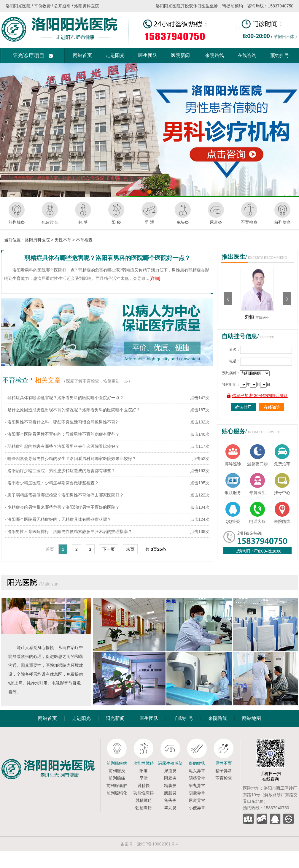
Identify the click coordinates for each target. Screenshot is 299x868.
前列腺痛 (117, 778)
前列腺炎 (117, 771)
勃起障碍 (144, 808)
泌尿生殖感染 (170, 763)
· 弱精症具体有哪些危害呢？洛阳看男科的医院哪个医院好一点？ (64, 398)
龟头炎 (170, 800)
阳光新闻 (115, 718)
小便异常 (197, 808)
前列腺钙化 (117, 793)
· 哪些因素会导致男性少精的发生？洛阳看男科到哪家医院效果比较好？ (71, 458)
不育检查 (84, 240)
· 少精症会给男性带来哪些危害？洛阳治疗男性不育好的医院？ (62, 507)
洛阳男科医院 (37, 240)
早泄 (144, 778)
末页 (130, 549)
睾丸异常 (197, 786)
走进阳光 (115, 55)
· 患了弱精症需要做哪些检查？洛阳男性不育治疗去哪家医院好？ (64, 495)
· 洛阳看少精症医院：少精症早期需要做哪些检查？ (52, 483)
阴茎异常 (197, 778)
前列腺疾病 (117, 763)
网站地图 (252, 718)
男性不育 (63, 240)
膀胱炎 (170, 793)
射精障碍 (144, 800)
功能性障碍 (144, 763)
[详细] (155, 278)
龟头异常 (197, 771)
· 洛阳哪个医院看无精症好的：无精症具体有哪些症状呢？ (58, 519)
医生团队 (148, 55)
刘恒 (250, 317)
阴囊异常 (197, 793)
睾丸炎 (170, 808)
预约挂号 (280, 55)
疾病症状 (197, 763)
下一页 (109, 549)
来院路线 (214, 55)
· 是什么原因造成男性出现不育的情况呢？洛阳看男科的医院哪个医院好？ (73, 410)
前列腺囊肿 (117, 786)
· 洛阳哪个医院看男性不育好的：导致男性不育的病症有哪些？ (62, 434)
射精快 (144, 786)
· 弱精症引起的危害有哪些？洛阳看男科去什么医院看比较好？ (62, 446)
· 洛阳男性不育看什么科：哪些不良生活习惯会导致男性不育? (61, 422)
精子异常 (224, 771)
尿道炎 (170, 771)
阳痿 (144, 771)
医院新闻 (180, 55)
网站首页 (82, 55)
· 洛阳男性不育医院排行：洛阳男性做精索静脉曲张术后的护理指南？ (69, 531)
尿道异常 (197, 800)
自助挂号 (184, 718)
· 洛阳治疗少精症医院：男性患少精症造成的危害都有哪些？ (60, 471)
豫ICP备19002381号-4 (158, 844)
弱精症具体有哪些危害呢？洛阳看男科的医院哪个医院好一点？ (107, 258)
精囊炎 (170, 786)
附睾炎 (170, 778)
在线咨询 (247, 55)
